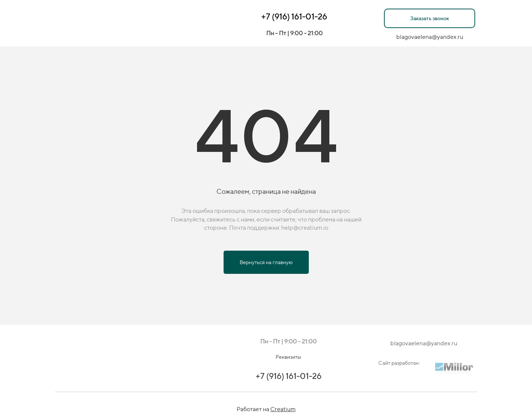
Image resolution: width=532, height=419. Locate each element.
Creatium (283, 409)
